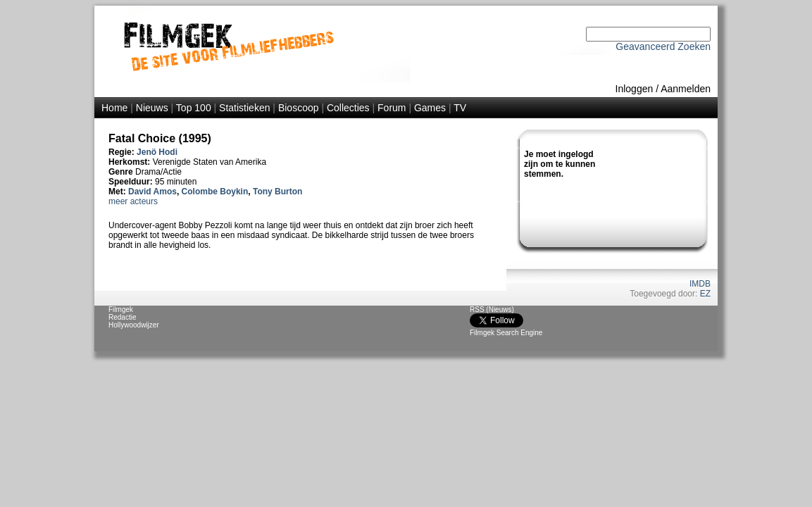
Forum (392, 108)
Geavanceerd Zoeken (663, 46)
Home (114, 108)
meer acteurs (133, 201)
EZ (705, 294)
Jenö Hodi (157, 152)
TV (460, 108)
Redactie (122, 317)
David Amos (152, 192)
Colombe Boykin (215, 192)
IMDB (700, 284)
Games (430, 108)
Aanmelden (686, 89)
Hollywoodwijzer (134, 325)
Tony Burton (277, 192)
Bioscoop (299, 108)
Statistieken (244, 108)
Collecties (348, 108)
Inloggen (635, 89)
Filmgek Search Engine (506, 333)
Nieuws (152, 108)
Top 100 (194, 108)
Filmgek (121, 309)
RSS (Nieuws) (492, 309)
